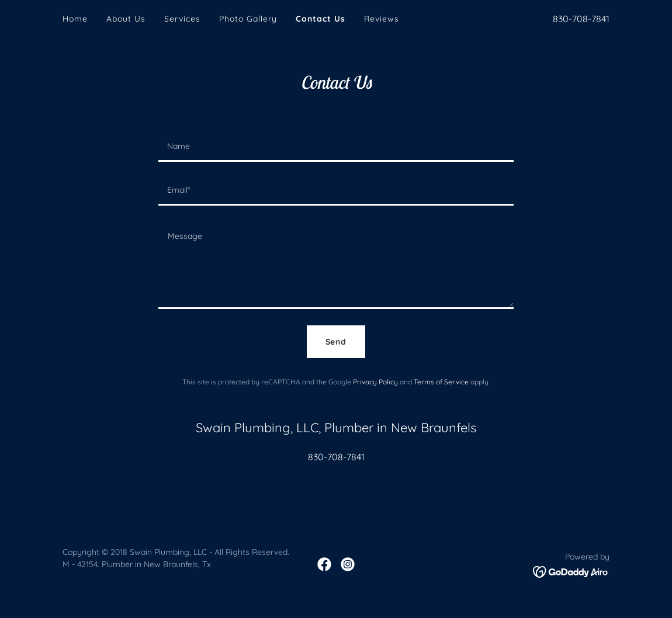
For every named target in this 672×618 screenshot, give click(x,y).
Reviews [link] (382, 19)
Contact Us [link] (321, 19)
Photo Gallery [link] (248, 19)
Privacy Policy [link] (375, 382)
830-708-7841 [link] (581, 19)
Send (336, 342)
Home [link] (75, 19)
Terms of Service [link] (441, 382)
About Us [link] (126, 19)
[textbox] (336, 147)
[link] (324, 564)
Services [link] (182, 19)
